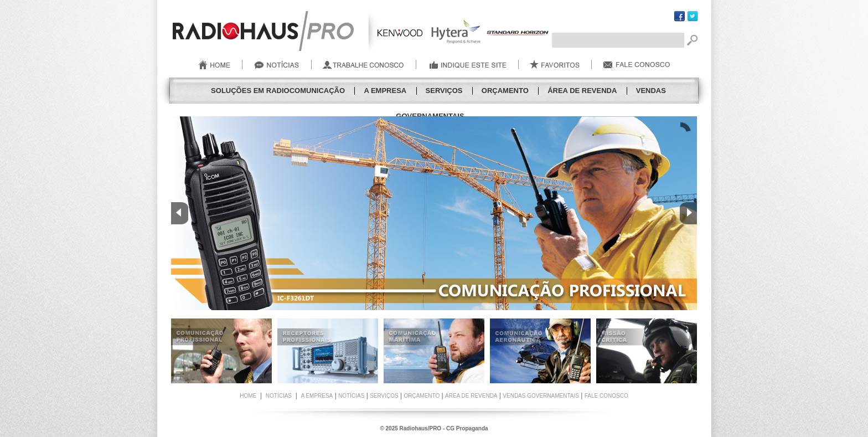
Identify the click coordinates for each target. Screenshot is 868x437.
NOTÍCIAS (279, 396)
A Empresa (385, 91)
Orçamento (505, 91)
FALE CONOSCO (606, 396)
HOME (248, 396)
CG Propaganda (467, 428)
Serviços (444, 91)
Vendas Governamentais (541, 396)
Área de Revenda (582, 91)
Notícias (351, 396)
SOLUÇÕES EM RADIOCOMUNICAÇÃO (278, 91)
